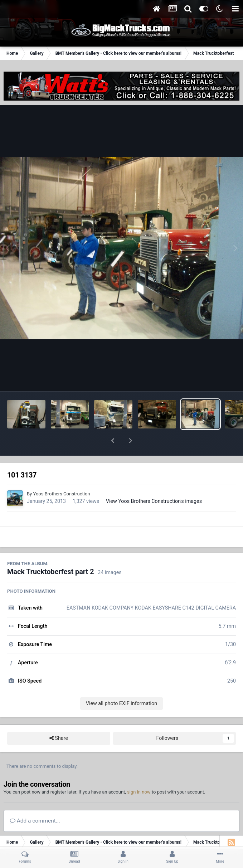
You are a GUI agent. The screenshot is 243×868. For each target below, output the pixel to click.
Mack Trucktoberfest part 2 (51, 553)
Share (59, 720)
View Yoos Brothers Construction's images (154, 483)
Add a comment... (35, 802)
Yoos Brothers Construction (61, 475)
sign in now (139, 773)
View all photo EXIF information (121, 685)
